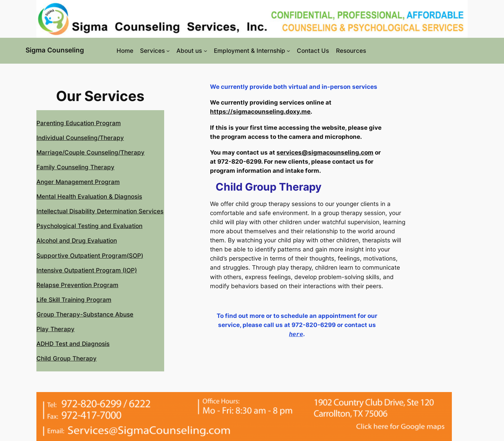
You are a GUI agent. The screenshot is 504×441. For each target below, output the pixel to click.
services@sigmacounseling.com (325, 152)
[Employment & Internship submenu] (288, 51)
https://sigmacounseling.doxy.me (260, 112)
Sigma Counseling (55, 50)
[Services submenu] (168, 51)
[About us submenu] (205, 51)
